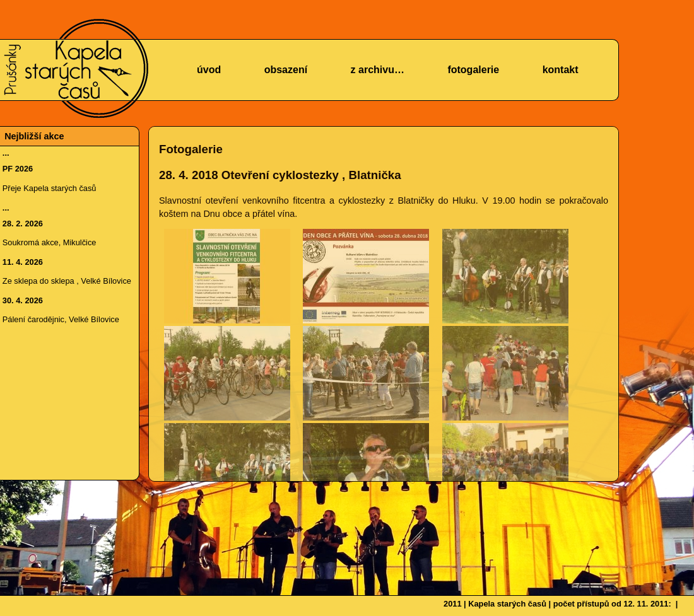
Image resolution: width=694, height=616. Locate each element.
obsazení (286, 70)
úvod (209, 70)
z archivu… (378, 70)
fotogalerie (473, 70)
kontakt (561, 70)
